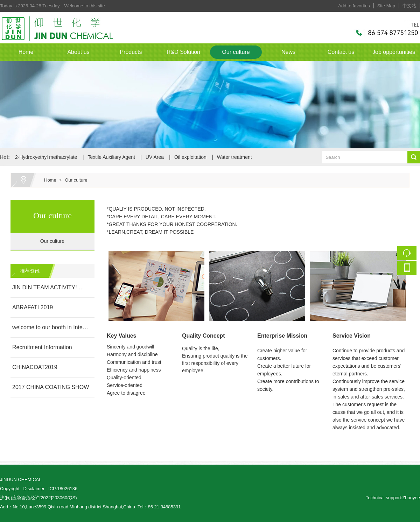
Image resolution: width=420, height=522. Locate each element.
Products (131, 52)
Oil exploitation (190, 157)
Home (26, 52)
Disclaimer (34, 489)
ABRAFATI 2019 (33, 307)
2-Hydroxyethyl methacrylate (46, 157)
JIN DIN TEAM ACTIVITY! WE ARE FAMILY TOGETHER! (51, 287)
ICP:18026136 (63, 489)
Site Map (386, 6)
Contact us (341, 52)
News (288, 52)
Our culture (236, 52)
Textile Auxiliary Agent (111, 157)
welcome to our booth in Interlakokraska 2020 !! (51, 327)
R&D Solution (183, 52)
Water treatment (234, 157)
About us (78, 52)
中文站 (409, 6)
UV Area (155, 157)
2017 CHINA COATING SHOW (51, 387)
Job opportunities (394, 52)
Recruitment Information (42, 347)
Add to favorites (354, 6)
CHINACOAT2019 (35, 367)
